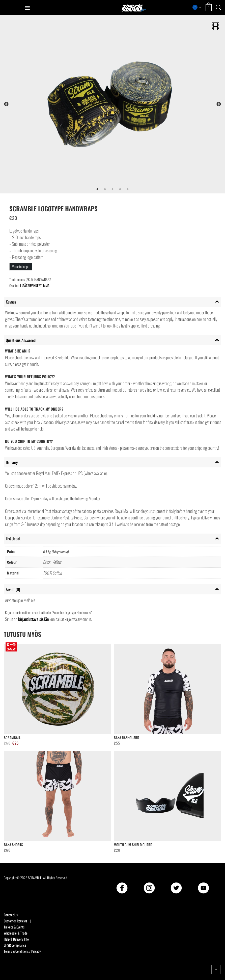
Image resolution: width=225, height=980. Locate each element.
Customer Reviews (15, 921)
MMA (46, 285)
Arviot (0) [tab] (13, 589)
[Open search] (219, 7)
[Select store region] (197, 7)
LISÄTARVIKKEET (31, 285)
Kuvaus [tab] (11, 302)
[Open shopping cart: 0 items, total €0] (209, 8)
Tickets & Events (14, 927)
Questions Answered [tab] (21, 340)
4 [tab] (120, 189)
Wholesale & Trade (16, 933)
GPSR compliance (15, 945)
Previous (6, 104)
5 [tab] (128, 189)
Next (219, 104)
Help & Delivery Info (16, 939)
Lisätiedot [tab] (13, 539)
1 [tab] (97, 189)
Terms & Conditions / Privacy (22, 951)
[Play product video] (215, 25)
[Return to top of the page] (216, 969)
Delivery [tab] (12, 462)
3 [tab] (112, 189)
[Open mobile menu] (27, 8)
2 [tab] (105, 189)
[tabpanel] (127, 104)
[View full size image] (127, 104)
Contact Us (11, 915)
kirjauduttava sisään (33, 619)
